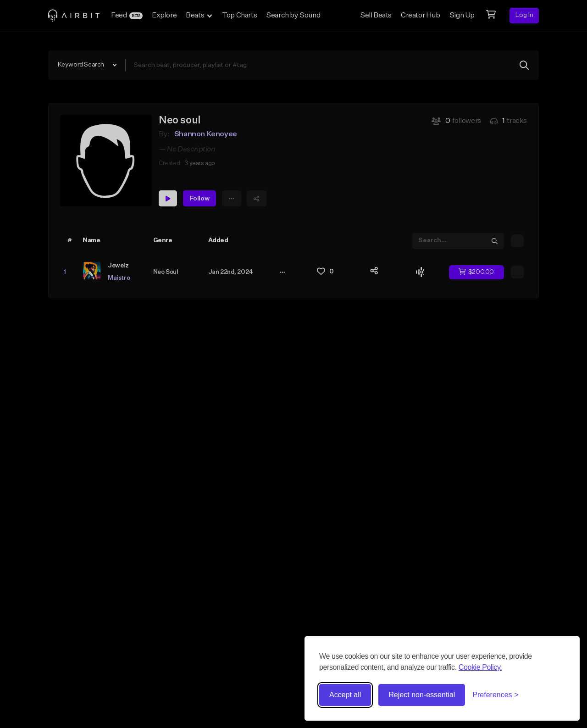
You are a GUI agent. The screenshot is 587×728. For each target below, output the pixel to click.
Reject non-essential (422, 695)
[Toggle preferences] (496, 695)
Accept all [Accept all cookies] (345, 695)
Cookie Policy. (480, 667)
